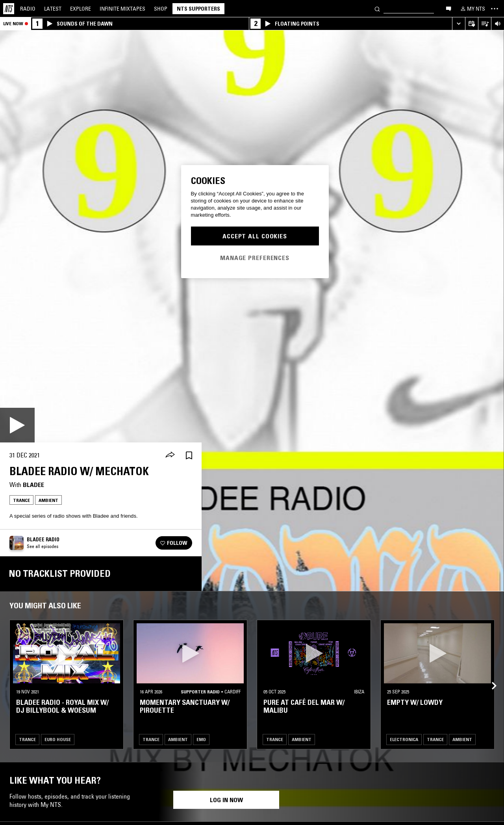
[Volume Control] (498, 24)
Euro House (58, 739)
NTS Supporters (198, 9)
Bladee (33, 485)
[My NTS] (472, 9)
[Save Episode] (189, 455)
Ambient (48, 500)
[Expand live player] (459, 24)
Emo (201, 739)
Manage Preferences (255, 258)
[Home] (9, 9)
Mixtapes (122, 9)
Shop (161, 9)
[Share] (170, 455)
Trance (21, 500)
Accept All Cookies (255, 236)
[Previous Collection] (489, 677)
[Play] (17, 425)
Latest (53, 9)
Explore (81, 9)
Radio (28, 9)
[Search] (377, 8)
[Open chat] (448, 8)
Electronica (404, 739)
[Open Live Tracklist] (485, 24)
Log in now (226, 800)
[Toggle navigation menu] (495, 9)
